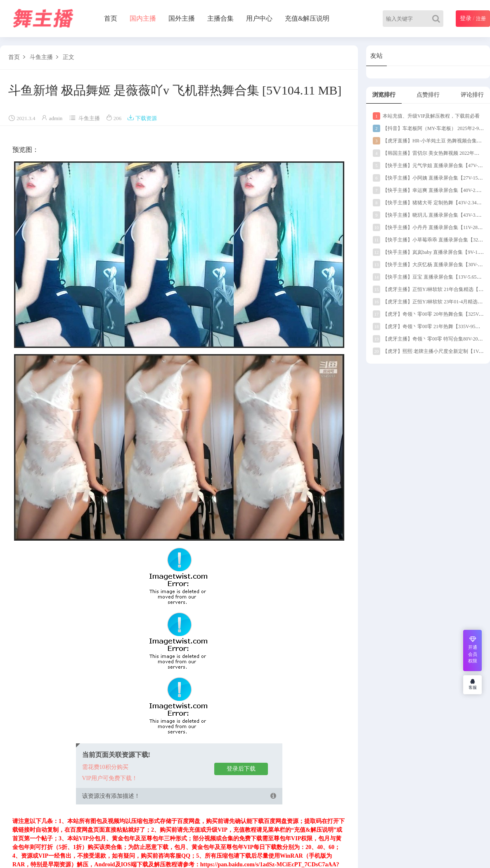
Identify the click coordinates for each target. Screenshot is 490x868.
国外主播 (182, 18)
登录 (466, 18)
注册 (481, 19)
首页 (111, 18)
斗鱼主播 (41, 57)
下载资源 (142, 118)
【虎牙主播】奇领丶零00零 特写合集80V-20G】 (430, 339)
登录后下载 (241, 769)
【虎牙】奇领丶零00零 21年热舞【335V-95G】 (428, 326)
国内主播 (143, 18)
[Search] (438, 19)
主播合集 (220, 18)
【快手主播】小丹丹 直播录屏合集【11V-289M (429, 227)
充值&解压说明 (307, 18)
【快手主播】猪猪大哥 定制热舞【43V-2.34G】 (429, 203)
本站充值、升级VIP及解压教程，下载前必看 (426, 116)
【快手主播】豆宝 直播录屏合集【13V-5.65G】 (429, 277)
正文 (69, 57)
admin (56, 118)
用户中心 (259, 18)
